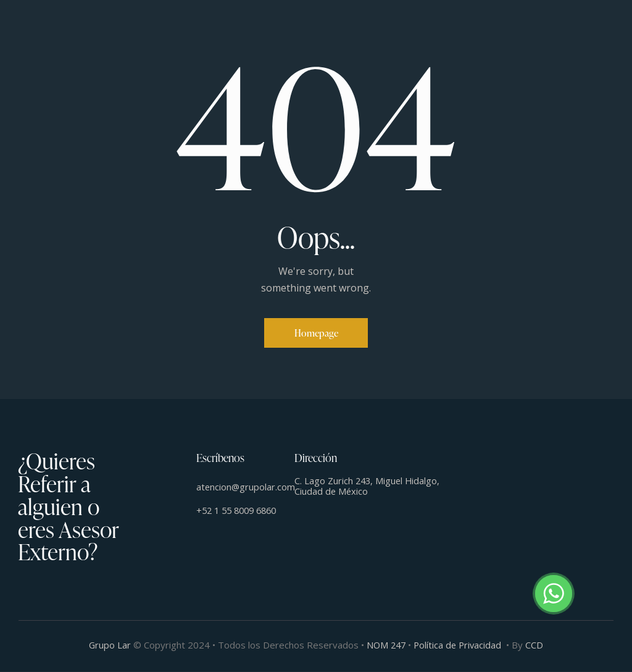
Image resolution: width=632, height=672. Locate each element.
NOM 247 (385, 645)
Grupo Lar (108, 645)
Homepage (316, 333)
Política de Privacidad (459, 645)
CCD (537, 645)
